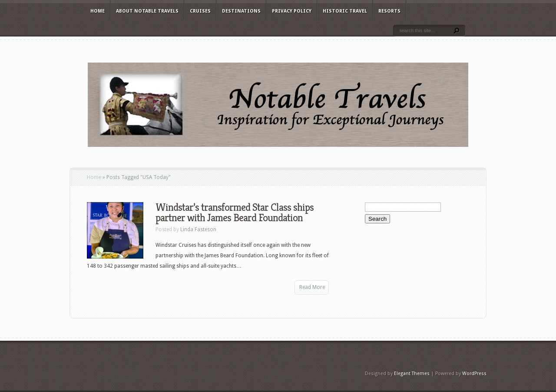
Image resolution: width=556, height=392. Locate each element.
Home (98, 11)
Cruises (200, 11)
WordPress (474, 374)
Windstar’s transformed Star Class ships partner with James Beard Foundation (235, 213)
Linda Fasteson (198, 229)
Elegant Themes (412, 374)
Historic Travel (345, 11)
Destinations (241, 11)
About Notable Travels (147, 11)
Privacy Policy (292, 11)
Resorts (389, 11)
